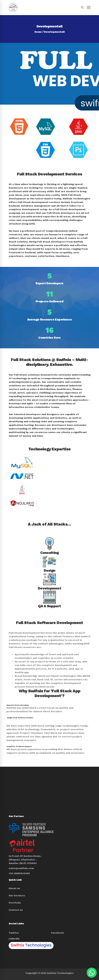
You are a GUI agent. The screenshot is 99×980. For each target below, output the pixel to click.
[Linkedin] (14, 939)
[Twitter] (14, 933)
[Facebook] (57, 933)
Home (38, 32)
